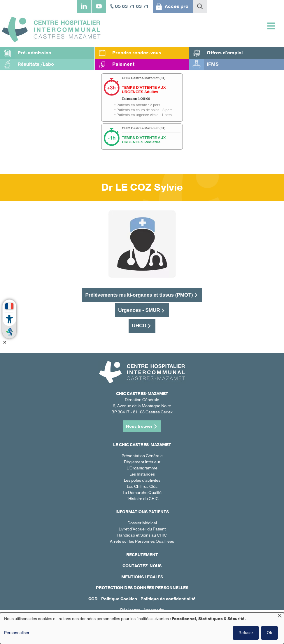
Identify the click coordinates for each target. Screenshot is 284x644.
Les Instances (142, 474)
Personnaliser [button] (17, 633)
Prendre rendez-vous (137, 53)
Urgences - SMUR (139, 310)
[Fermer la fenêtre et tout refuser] (280, 616)
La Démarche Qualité (142, 493)
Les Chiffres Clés (142, 487)
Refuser (246, 633)
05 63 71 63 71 (132, 6)
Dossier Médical (142, 523)
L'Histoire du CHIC (142, 499)
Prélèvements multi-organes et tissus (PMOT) (139, 295)
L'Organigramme (142, 468)
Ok (269, 633)
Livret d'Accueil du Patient (142, 529)
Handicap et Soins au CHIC (142, 535)
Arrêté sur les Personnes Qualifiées (142, 541)
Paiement (123, 64)
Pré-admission (34, 53)
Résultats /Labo (36, 64)
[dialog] (142, 628)
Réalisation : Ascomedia (142, 610)
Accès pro (177, 6)
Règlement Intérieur (142, 462)
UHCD (139, 326)
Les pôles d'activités (142, 480)
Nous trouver (139, 426)
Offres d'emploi (225, 53)
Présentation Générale (142, 456)
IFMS (213, 64)
